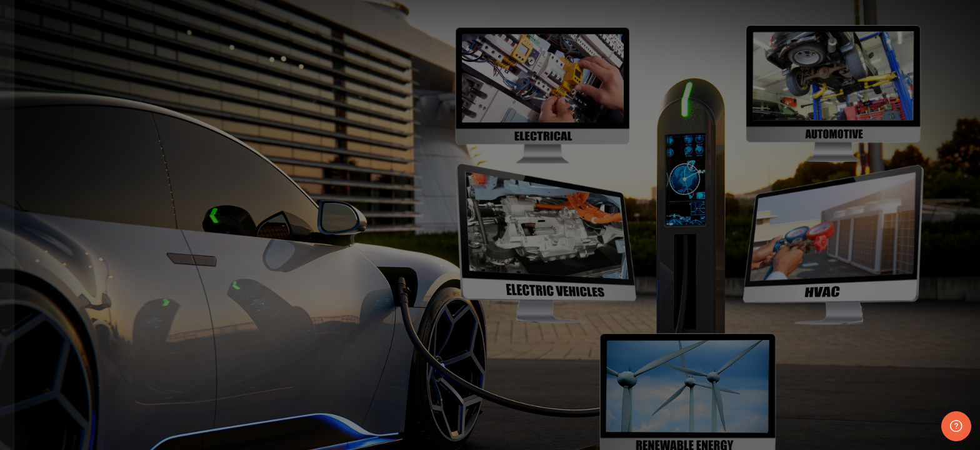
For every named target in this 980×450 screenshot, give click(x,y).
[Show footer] (956, 426)
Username (39, 307)
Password (37, 370)
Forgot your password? (208, 431)
